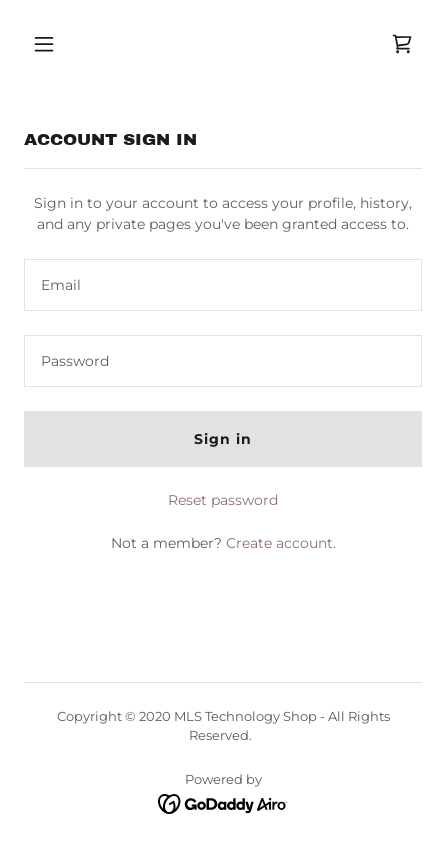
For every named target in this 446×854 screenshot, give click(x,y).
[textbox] (223, 285)
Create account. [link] (281, 543)
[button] (69, 44)
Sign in (222, 439)
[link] (402, 44)
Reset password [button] (223, 500)
